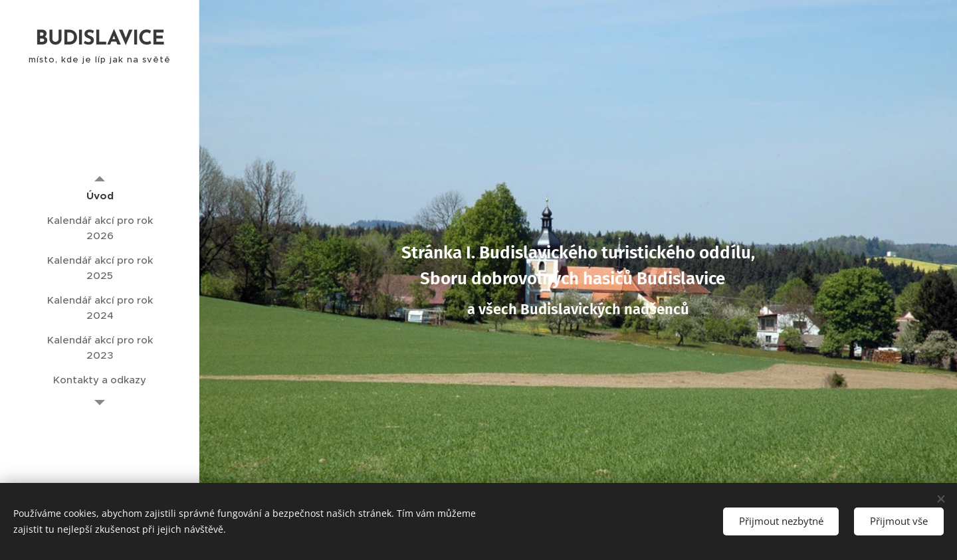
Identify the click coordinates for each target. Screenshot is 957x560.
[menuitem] (100, 196)
